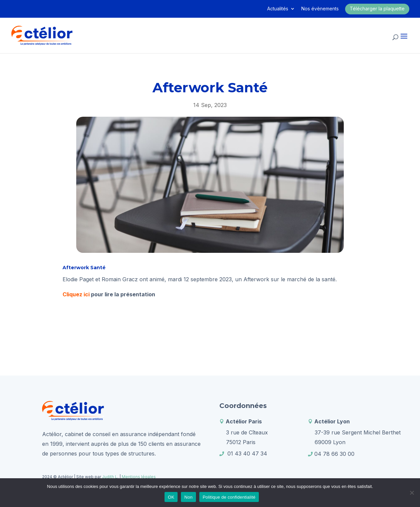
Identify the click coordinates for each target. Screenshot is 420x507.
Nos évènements (320, 9)
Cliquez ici (76, 294)
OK (171, 497)
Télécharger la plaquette (377, 9)
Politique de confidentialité (229, 497)
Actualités (278, 9)
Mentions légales (139, 477)
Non (188, 497)
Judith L (109, 477)
